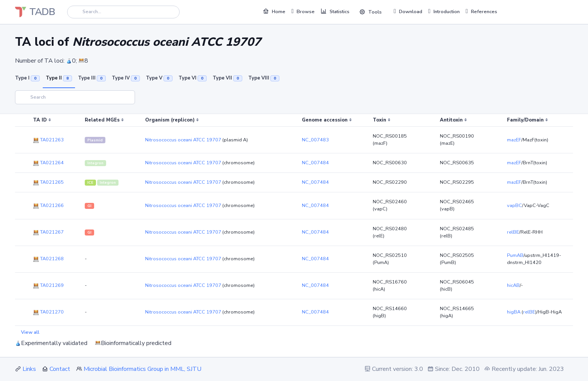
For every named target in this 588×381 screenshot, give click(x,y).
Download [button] (408, 11)
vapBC (514, 205)
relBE (513, 232)
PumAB (515, 255)
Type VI (193, 78)
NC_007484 (315, 163)
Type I (27, 78)
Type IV (126, 78)
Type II (59, 78)
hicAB (513, 285)
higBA (514, 312)
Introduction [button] (444, 11)
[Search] (123, 12)
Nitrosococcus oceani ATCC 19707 (183, 140)
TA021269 (48, 285)
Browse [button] (303, 11)
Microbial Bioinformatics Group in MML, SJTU (142, 369)
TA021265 (48, 182)
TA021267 (48, 232)
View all (30, 332)
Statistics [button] (335, 11)
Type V (159, 78)
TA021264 (48, 163)
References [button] (481, 11)
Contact (60, 369)
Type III (92, 78)
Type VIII (264, 78)
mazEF (514, 140)
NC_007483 (315, 140)
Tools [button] (370, 12)
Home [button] (274, 11)
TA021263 (48, 140)
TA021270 (48, 312)
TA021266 (48, 205)
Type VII (227, 78)
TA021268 (48, 259)
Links (29, 369)
